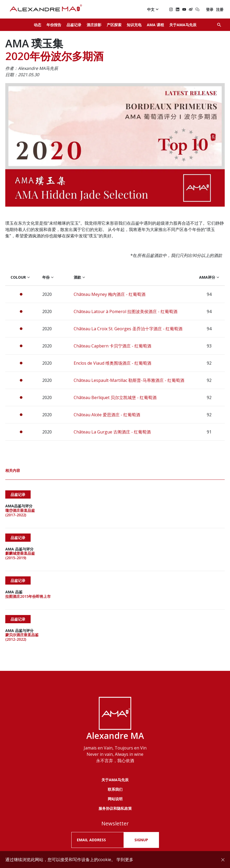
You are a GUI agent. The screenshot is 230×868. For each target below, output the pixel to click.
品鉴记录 (74, 25)
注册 (220, 9)
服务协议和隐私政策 (115, 780)
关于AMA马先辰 (183, 25)
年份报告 (54, 25)
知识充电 (134, 25)
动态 (37, 25)
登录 (210, 9)
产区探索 (114, 25)
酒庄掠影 (94, 25)
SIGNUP (141, 812)
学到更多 (125, 860)
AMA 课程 (155, 25)
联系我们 (115, 761)
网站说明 (115, 770)
